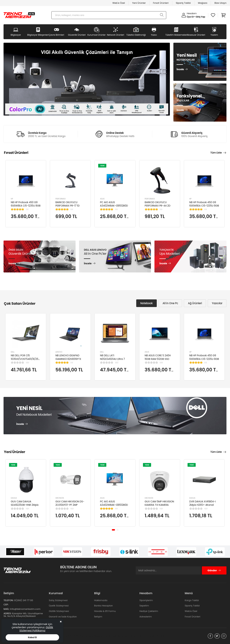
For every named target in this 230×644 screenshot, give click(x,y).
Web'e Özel (119, 3)
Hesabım (192, 13)
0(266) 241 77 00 (24, 600)
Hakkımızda (101, 600)
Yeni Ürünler (139, 3)
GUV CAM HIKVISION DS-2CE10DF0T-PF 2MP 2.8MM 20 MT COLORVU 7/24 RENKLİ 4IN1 (70, 507)
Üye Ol (190, 17)
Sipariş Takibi (183, 3)
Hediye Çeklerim (149, 611)
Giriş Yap (200, 17)
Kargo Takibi (192, 600)
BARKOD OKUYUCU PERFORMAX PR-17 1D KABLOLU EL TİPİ (67, 206)
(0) (27, 363)
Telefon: (8, 600)
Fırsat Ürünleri (161, 3)
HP (12, 199)
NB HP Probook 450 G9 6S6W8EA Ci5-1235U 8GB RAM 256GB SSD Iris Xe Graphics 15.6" (26, 207)
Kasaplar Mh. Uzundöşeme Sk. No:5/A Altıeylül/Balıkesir (23, 615)
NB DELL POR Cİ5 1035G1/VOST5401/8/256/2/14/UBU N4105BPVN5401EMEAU (31, 359)
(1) (27, 209)
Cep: (6, 605)
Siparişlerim (146, 600)
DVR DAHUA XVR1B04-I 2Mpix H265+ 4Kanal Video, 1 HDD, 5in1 (202, 505)
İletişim (98, 617)
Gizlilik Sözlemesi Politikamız (36, 629)
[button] (113, 530)
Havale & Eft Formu (105, 611)
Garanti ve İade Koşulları (63, 617)
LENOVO (59, 352)
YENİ (102, 166)
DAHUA (14, 498)
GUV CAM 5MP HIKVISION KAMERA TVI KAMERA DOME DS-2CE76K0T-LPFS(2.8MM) (159, 507)
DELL (13, 352)
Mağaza (203, 3)
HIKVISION (60, 498)
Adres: (7, 613)
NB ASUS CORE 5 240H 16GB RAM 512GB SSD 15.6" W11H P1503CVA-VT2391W (158, 361)
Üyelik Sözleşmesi (59, 606)
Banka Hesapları (103, 606)
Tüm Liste (216, 153)
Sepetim (144, 606)
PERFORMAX (61, 199)
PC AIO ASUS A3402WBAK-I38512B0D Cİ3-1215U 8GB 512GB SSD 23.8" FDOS (115, 207)
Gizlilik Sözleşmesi (59, 611)
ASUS (102, 199)
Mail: (6, 609)
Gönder (214, 570)
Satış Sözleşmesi (58, 600)
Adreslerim (146, 617)
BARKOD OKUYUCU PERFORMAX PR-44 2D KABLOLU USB (158, 206)
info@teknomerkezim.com (25, 609)
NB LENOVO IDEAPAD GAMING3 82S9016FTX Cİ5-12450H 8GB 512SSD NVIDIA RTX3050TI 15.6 (70, 361)
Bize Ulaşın (220, 3)
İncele (180, 69)
